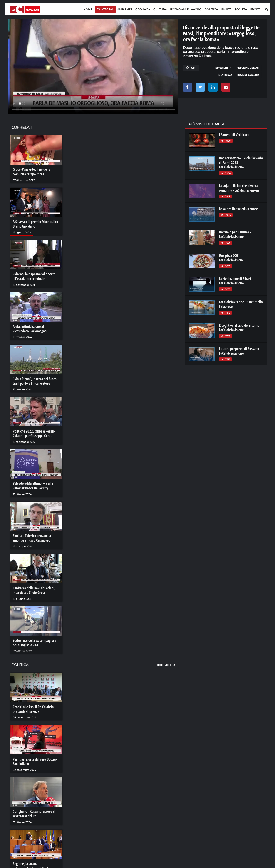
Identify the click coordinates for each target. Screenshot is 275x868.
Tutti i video (166, 664)
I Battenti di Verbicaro (234, 135)
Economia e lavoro (186, 9)
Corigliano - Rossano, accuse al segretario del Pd (34, 812)
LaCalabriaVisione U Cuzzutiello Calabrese (241, 304)
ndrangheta (223, 68)
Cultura (160, 9)
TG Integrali (105, 9)
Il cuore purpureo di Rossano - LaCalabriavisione (240, 351)
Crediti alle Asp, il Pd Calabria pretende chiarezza (33, 708)
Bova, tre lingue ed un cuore (238, 209)
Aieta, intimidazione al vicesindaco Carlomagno (30, 328)
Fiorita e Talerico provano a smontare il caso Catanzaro (32, 537)
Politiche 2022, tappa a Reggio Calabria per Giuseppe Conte (34, 433)
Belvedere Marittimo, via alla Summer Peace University (33, 485)
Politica (211, 9)
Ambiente (125, 9)
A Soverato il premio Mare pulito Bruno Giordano (35, 224)
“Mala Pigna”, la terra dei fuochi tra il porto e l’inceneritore (35, 381)
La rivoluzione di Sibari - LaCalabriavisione (236, 281)
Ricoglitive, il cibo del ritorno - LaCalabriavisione (240, 328)
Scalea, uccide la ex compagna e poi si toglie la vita (34, 642)
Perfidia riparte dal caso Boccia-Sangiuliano (35, 760)
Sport (255, 9)
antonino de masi (248, 68)
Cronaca (143, 9)
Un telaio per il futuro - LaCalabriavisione (235, 234)
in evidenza (225, 75)
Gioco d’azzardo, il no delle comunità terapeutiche (31, 172)
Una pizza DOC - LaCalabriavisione (231, 258)
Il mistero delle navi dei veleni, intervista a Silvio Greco (34, 589)
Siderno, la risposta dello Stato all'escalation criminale (34, 276)
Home (88, 9)
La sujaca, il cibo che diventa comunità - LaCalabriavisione (239, 188)
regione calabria (248, 75)
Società (241, 9)
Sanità (226, 9)
